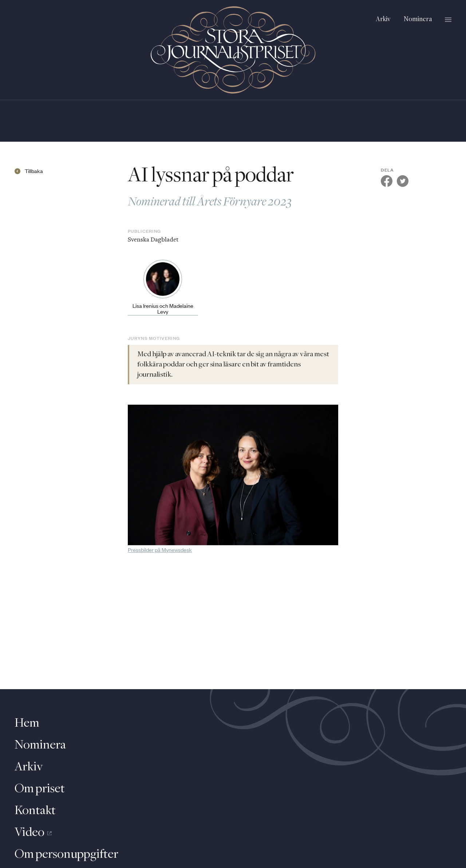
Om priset (40, 789)
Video (33, 833)
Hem (27, 723)
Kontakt (35, 811)
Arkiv (383, 19)
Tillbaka (34, 171)
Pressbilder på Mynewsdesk (160, 549)
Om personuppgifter (66, 855)
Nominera (418, 19)
